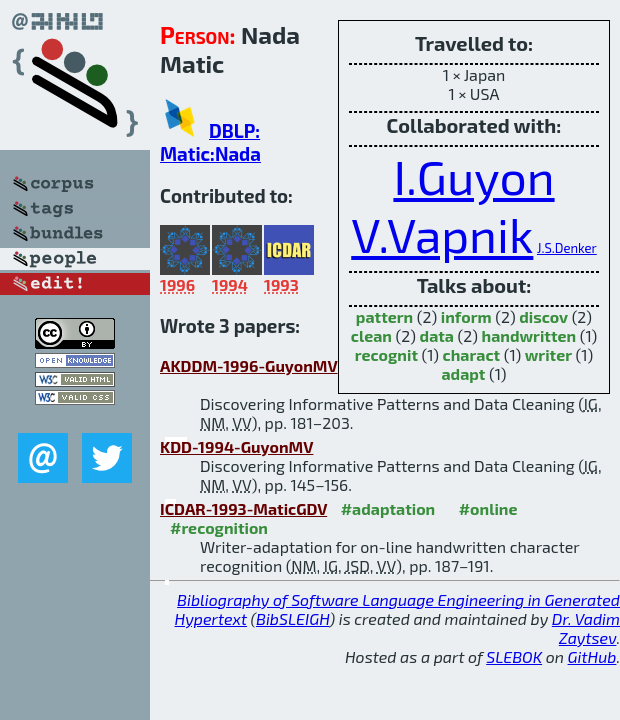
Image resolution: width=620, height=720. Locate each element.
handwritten (529, 335)
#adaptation (388, 508)
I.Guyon (473, 176)
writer (548, 354)
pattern (384, 316)
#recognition (219, 527)
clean (371, 335)
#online (488, 508)
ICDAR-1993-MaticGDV (243, 508)
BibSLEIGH (292, 618)
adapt (463, 373)
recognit (386, 354)
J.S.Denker (567, 248)
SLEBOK (514, 656)
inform (466, 316)
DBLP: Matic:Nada (210, 142)
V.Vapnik (442, 234)
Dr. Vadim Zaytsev (586, 628)
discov (543, 316)
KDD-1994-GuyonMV (236, 446)
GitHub (592, 656)
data (437, 335)
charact (472, 354)
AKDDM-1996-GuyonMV (249, 365)
